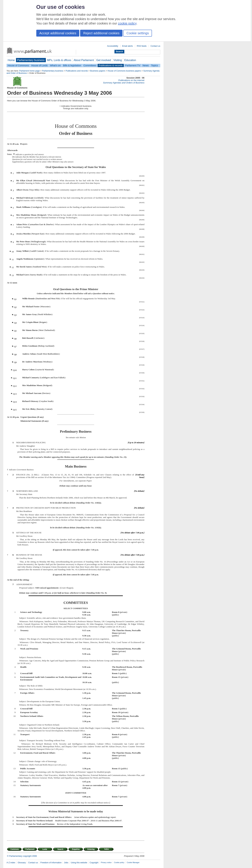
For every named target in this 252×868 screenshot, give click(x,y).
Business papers (98, 71)
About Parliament (84, 60)
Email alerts (127, 46)
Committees (90, 65)
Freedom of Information (51, 863)
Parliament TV (133, 65)
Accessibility (113, 46)
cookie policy (127, 23)
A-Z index (11, 863)
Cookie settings (138, 33)
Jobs (66, 863)
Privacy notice (106, 862)
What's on (55, 65)
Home (11, 60)
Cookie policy (119, 862)
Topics (155, 65)
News (146, 65)
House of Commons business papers (124, 71)
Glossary (22, 863)
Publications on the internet (131, 80)
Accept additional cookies (58, 33)
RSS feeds (142, 46)
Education (130, 60)
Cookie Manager (133, 862)
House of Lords (39, 65)
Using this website (79, 863)
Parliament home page (30, 71)
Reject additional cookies (101, 33)
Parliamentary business (31, 60)
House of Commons (18, 65)
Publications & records (111, 65)
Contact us (155, 46)
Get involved (104, 60)
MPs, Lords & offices (59, 60)
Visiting (118, 60)
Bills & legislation (72, 65)
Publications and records (77, 71)
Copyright (94, 863)
